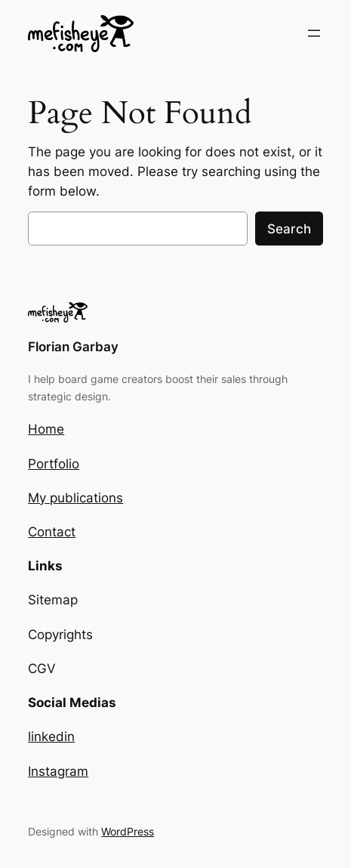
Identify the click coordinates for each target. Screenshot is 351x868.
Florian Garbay (73, 347)
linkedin (51, 737)
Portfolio (54, 464)
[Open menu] (314, 33)
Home (46, 429)
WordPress (128, 831)
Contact (52, 532)
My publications (75, 498)
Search (289, 229)
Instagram (58, 771)
